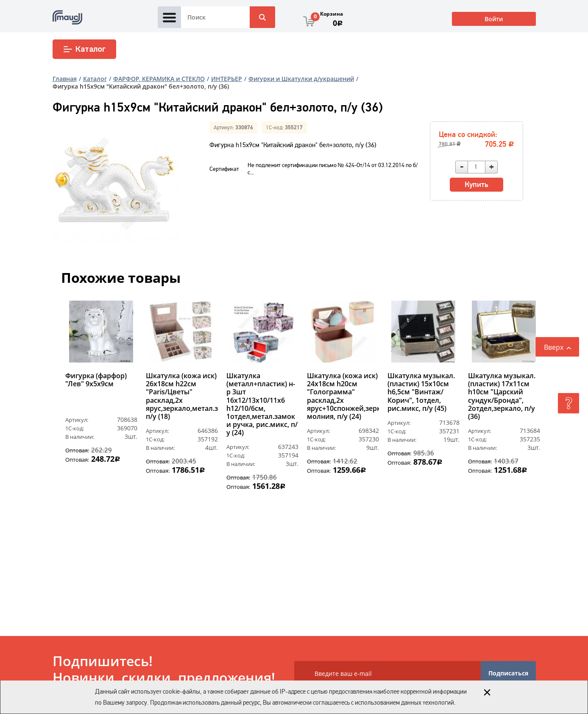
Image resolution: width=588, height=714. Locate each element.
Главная (65, 79)
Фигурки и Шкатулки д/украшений (301, 79)
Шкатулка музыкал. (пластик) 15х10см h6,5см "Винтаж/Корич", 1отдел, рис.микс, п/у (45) (421, 392)
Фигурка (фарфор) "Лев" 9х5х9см (96, 380)
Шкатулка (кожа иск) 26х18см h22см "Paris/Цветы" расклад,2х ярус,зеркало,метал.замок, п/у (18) (182, 396)
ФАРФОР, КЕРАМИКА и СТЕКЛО (159, 79)
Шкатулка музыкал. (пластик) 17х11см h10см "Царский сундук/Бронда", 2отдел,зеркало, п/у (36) (502, 396)
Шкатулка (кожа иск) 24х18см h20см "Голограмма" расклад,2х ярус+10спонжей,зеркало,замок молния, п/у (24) (343, 396)
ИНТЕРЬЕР (227, 79)
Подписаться (508, 673)
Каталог (84, 49)
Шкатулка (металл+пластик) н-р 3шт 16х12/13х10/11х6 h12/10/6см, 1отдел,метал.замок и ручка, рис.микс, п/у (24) (262, 404)
